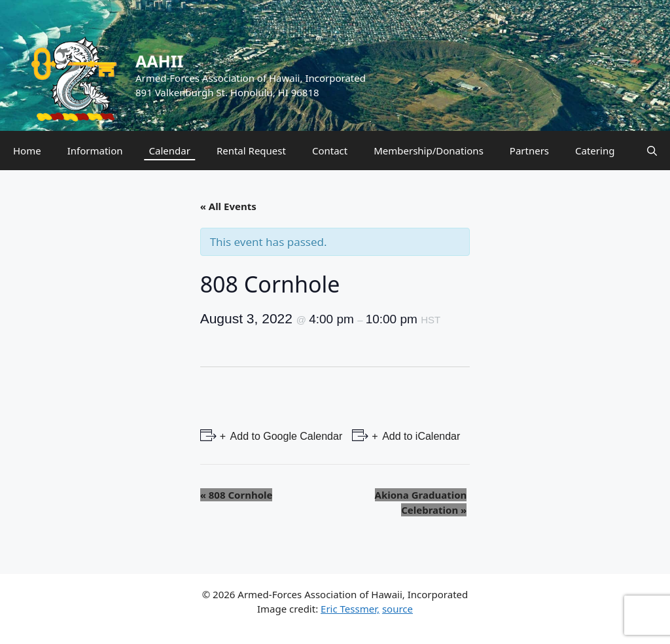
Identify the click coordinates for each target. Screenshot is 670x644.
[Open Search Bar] (652, 151)
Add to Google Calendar (285, 436)
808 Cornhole (237, 495)
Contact (330, 151)
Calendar (170, 151)
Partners (529, 151)
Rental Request (251, 151)
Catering (595, 151)
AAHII (159, 61)
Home (27, 151)
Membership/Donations (429, 151)
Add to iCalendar (420, 436)
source (397, 609)
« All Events (228, 206)
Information (95, 151)
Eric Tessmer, (350, 609)
